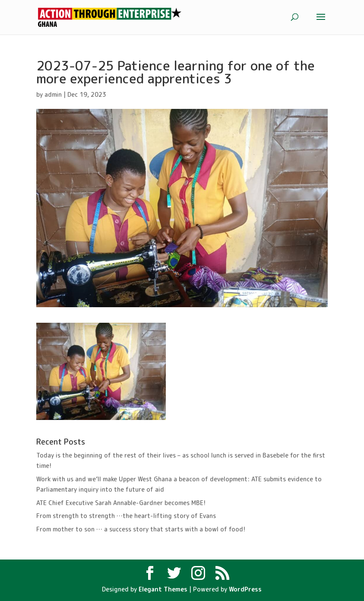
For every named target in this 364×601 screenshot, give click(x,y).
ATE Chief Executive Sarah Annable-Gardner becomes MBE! (121, 503)
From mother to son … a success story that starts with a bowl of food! (141, 529)
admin (53, 94)
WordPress (245, 589)
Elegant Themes (163, 589)
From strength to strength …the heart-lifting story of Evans (126, 516)
